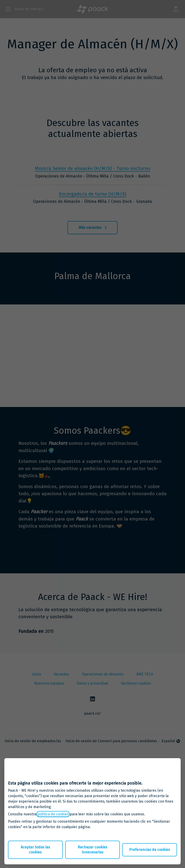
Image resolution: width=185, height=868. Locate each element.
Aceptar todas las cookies (35, 850)
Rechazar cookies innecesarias (92, 850)
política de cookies (53, 814)
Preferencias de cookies (150, 850)
